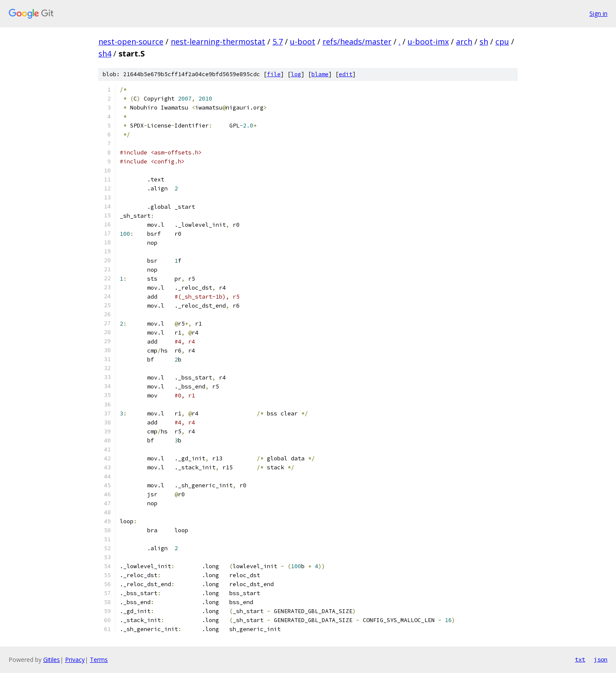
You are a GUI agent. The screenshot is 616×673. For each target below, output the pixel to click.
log (296, 74)
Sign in (598, 13)
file (274, 74)
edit (346, 74)
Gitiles (52, 660)
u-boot (303, 42)
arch (464, 42)
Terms (99, 660)
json (601, 659)
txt (580, 659)
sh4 (105, 53)
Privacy (75, 660)
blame (320, 74)
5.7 (278, 42)
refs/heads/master (357, 42)
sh (484, 42)
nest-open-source (131, 42)
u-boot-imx (428, 42)
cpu (502, 42)
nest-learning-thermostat (218, 42)
